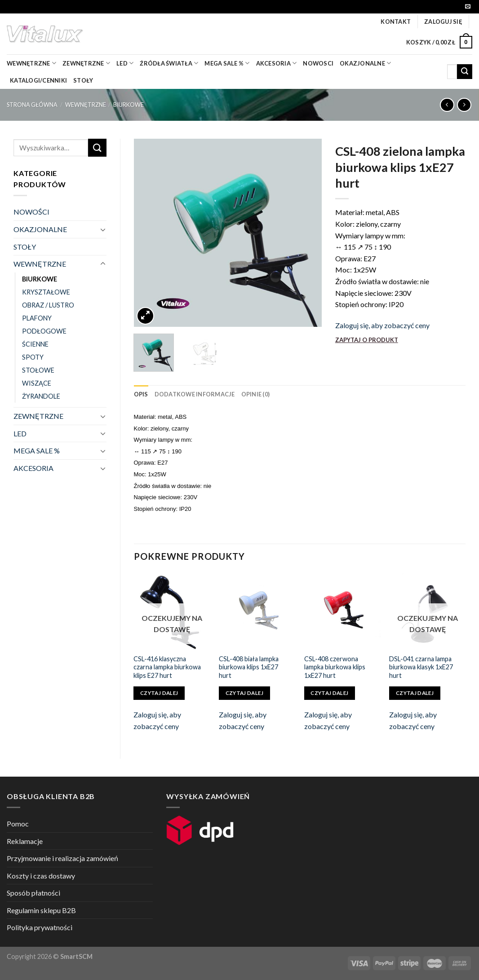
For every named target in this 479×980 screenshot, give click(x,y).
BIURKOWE (129, 105)
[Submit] (465, 72)
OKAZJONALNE (365, 63)
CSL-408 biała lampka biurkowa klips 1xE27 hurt (249, 667)
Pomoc (18, 824)
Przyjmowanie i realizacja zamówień (62, 858)
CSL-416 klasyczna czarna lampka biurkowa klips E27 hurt (167, 667)
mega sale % (227, 63)
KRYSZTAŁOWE (46, 292)
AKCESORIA (33, 468)
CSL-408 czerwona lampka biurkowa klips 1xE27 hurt (335, 667)
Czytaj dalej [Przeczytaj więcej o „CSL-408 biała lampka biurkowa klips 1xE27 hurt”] (244, 693)
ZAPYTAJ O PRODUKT (367, 340)
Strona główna (32, 105)
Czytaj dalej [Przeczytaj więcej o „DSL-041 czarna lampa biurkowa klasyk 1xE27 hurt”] (415, 693)
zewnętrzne (86, 63)
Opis (141, 394)
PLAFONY (37, 318)
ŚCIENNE (35, 344)
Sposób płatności (33, 893)
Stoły (83, 80)
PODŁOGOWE (44, 331)
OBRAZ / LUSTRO (48, 305)
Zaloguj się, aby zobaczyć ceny (382, 325)
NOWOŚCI (31, 212)
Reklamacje (25, 841)
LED (125, 63)
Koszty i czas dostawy (41, 876)
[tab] (141, 394)
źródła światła (169, 63)
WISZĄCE (37, 383)
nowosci (318, 63)
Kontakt (396, 22)
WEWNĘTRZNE (86, 105)
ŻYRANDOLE (41, 396)
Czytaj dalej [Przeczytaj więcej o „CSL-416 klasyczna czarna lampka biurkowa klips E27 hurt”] (159, 693)
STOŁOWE (38, 370)
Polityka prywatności (40, 927)
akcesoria (277, 63)
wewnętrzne (31, 63)
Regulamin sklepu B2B (41, 910)
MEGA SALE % (37, 450)
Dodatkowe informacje (195, 394)
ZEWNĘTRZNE (38, 416)
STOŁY (25, 247)
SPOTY (33, 357)
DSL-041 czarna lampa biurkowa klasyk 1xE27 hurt (421, 667)
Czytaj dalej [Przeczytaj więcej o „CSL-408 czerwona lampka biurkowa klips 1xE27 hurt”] (329, 693)
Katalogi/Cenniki (38, 80)
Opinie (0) (256, 394)
